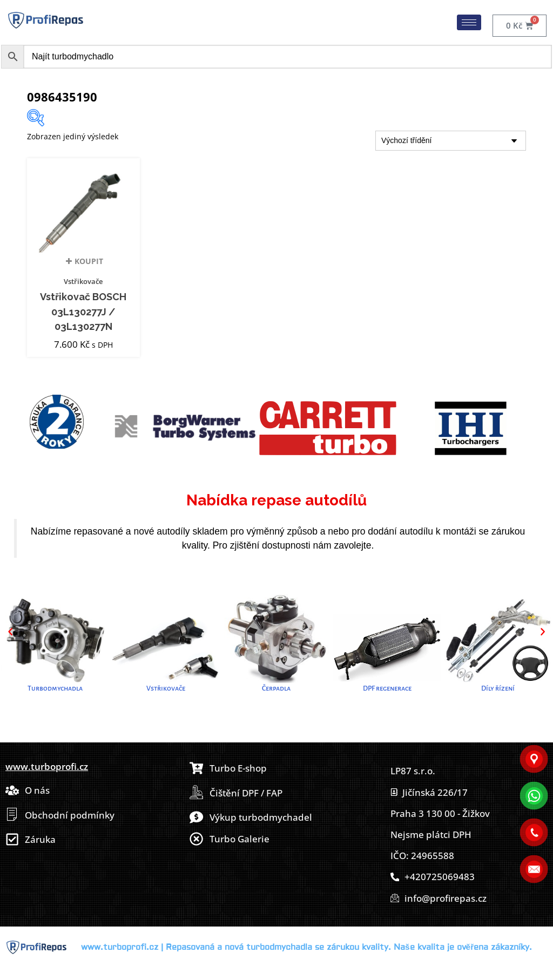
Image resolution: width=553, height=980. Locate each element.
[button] (10, 632)
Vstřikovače (83, 281)
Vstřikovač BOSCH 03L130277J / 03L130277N (83, 312)
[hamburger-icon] (469, 22)
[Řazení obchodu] (451, 141)
